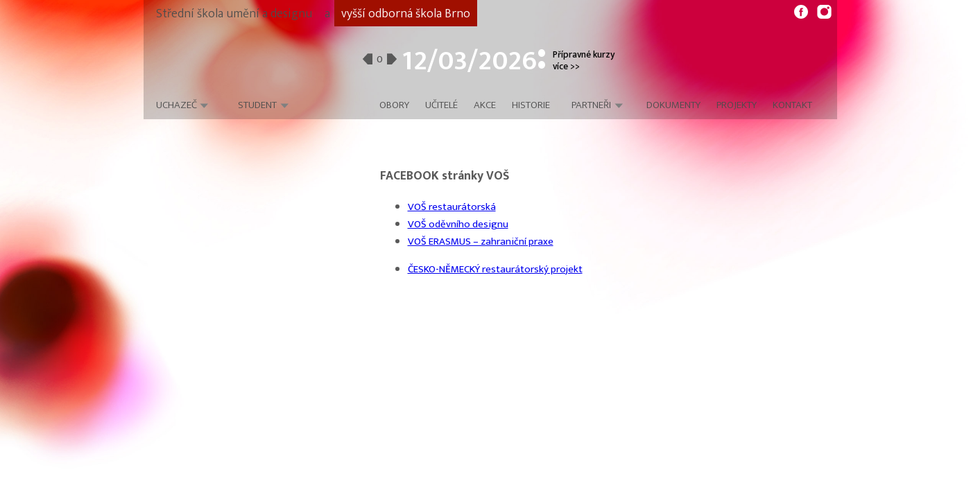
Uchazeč (177, 105)
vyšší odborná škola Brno (406, 14)
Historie (531, 106)
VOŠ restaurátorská (452, 207)
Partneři (591, 106)
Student (257, 105)
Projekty (737, 106)
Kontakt (792, 106)
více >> (566, 67)
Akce (485, 106)
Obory (394, 106)
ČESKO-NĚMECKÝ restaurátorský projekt (495, 269)
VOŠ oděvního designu (458, 224)
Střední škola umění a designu (234, 14)
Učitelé (441, 106)
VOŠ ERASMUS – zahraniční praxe (481, 242)
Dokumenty (673, 106)
